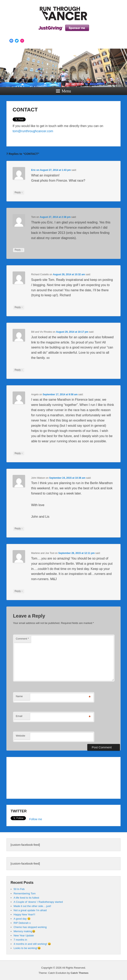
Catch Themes (80, 973)
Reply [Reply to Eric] (19, 192)
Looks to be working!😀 (27, 948)
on (36, 170)
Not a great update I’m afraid (30, 910)
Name (19, 696)
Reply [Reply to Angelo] (19, 453)
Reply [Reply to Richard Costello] (19, 307)
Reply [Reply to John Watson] (19, 529)
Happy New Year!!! (24, 914)
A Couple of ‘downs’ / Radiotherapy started (38, 902)
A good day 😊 (22, 919)
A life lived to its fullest (26, 898)
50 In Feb (19, 889)
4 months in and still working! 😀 (32, 944)
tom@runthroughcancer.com (33, 131)
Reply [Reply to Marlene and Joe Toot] (19, 591)
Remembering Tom (25, 893)
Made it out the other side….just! (32, 906)
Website (21, 736)
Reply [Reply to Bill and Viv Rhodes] (19, 370)
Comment (22, 639)
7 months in (20, 940)
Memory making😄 (24, 931)
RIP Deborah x (22, 923)
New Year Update (24, 935)
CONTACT (25, 110)
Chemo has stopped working (30, 927)
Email (19, 716)
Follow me (36, 819)
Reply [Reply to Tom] (19, 250)
